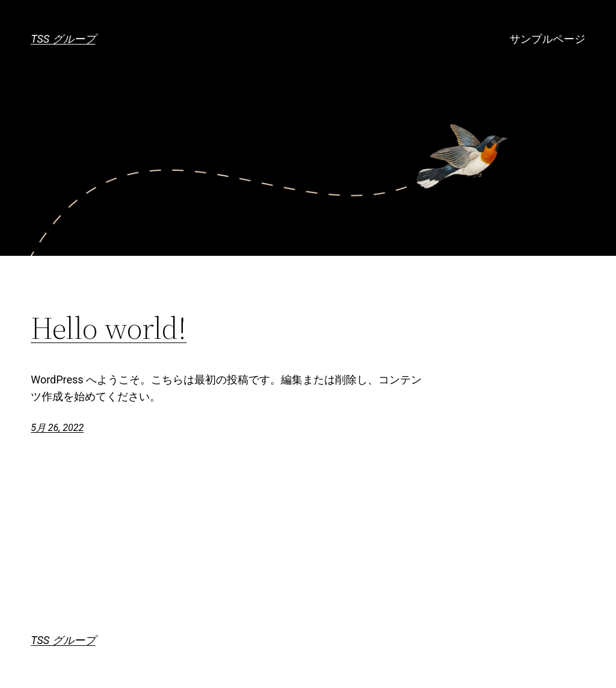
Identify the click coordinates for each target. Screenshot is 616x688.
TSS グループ (63, 39)
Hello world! (109, 328)
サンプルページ (547, 39)
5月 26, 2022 (57, 428)
